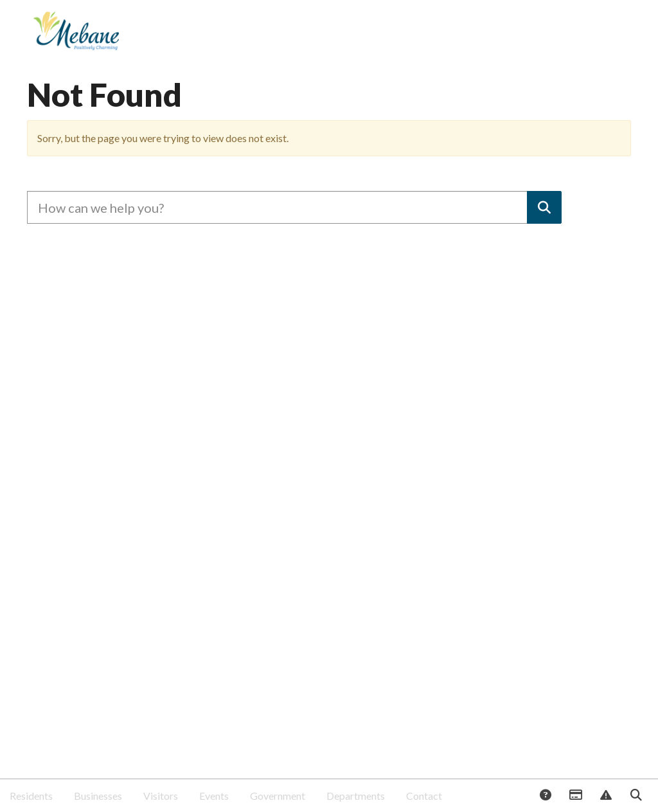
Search (636, 796)
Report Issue (605, 796)
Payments (575, 796)
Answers (545, 796)
